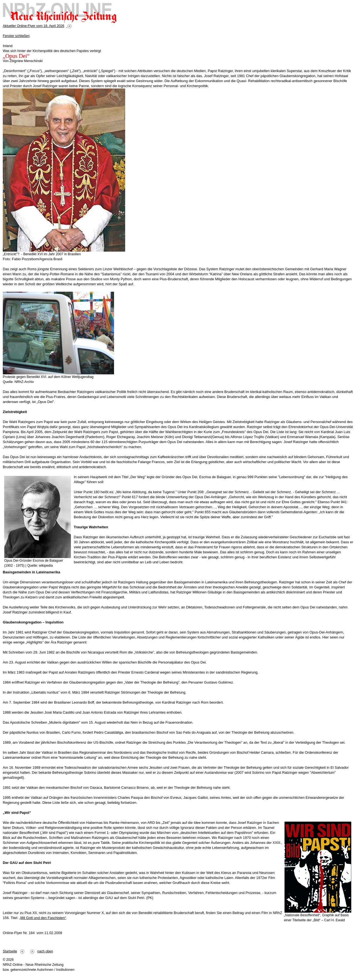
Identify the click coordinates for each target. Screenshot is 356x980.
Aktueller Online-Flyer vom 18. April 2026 (34, 26)
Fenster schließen (16, 36)
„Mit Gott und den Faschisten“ (43, 918)
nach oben (45, 951)
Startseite (10, 951)
